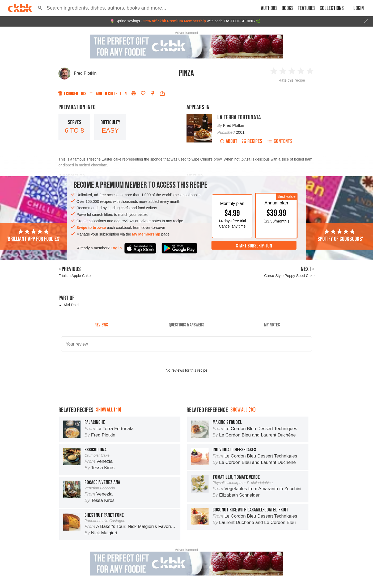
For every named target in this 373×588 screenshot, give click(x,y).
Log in (116, 248)
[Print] (134, 93)
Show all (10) (109, 410)
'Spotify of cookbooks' (340, 236)
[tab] (101, 325)
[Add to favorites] (143, 93)
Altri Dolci (71, 305)
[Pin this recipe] (153, 93)
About (229, 141)
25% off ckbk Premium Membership (175, 21)
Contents (280, 141)
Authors (269, 8)
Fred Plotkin (85, 73)
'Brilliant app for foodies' (33, 236)
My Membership (146, 234)
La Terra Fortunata (239, 117)
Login (359, 8)
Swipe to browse (91, 228)
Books (288, 8)
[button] (40, 8)
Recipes (252, 141)
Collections (332, 8)
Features (307, 8)
